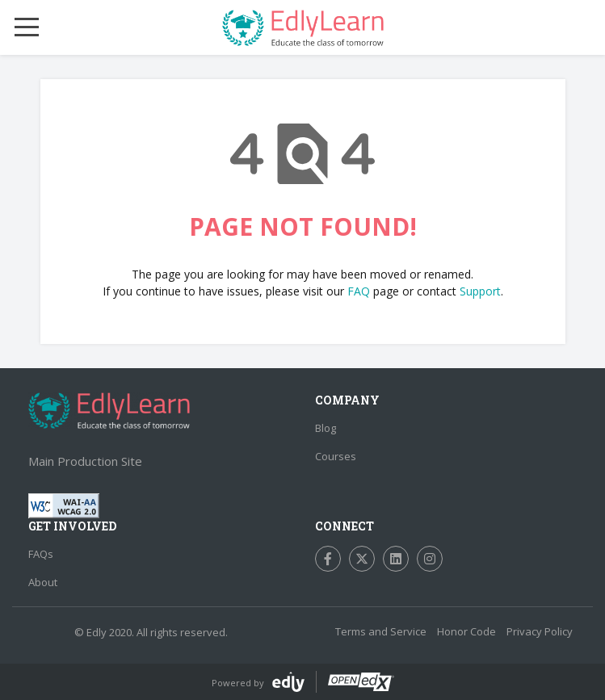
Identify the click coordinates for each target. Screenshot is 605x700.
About (43, 582)
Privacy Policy (540, 631)
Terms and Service (381, 631)
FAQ (359, 291)
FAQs (41, 554)
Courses (336, 456)
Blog (326, 428)
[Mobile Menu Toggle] (27, 27)
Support (480, 291)
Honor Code (466, 631)
